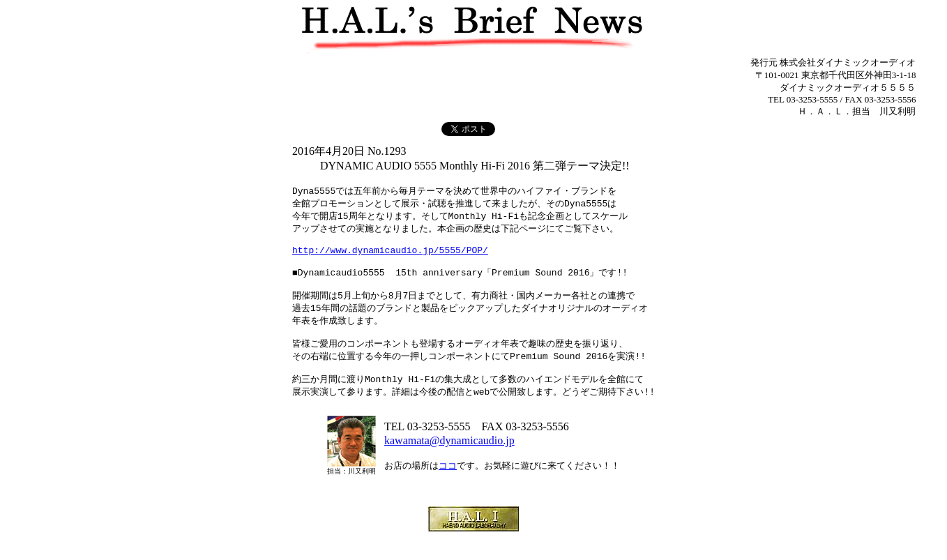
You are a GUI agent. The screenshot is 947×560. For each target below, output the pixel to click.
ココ (448, 489)
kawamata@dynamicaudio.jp (449, 463)
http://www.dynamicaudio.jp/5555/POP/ (390, 257)
